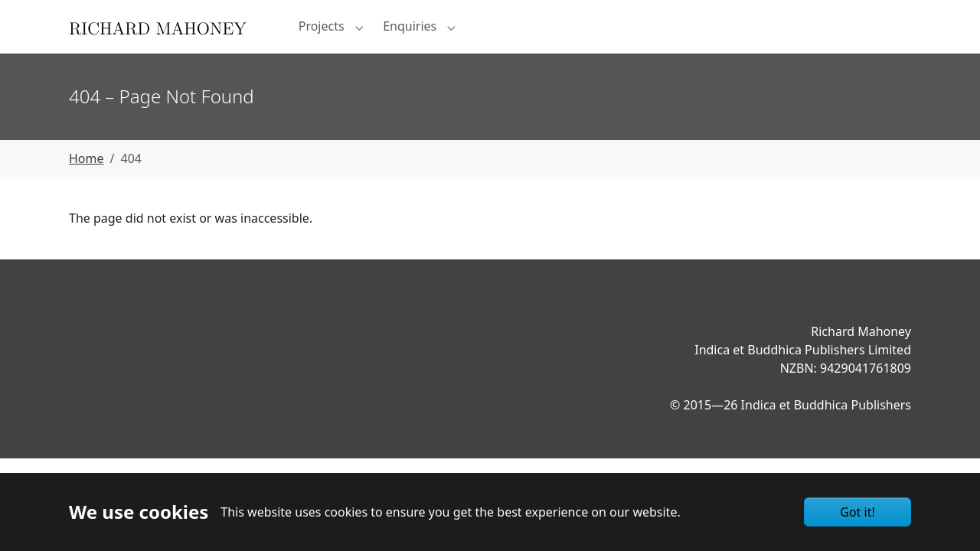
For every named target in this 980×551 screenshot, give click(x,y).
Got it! (857, 512)
